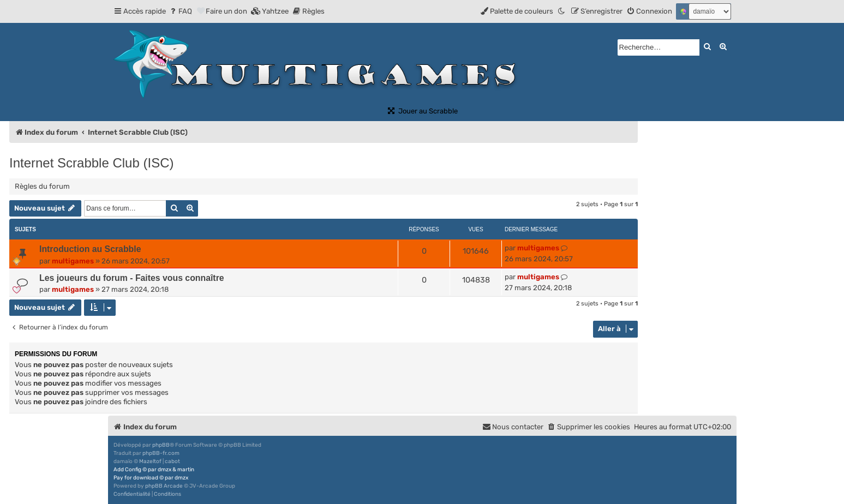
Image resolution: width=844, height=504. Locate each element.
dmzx (164, 470)
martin (186, 470)
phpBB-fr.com (161, 453)
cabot (172, 461)
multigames (73, 261)
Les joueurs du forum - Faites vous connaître (132, 278)
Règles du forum (42, 186)
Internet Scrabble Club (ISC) (91, 163)
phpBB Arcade (164, 486)
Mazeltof (150, 461)
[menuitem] (180, 11)
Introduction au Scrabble (90, 249)
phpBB (161, 445)
